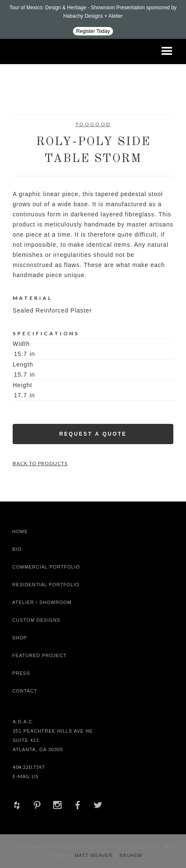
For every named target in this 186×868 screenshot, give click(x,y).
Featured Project (39, 655)
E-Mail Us (26, 776)
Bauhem (130, 855)
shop (20, 638)
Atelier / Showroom (42, 602)
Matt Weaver (94, 855)
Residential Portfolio (46, 585)
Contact (25, 691)
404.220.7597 (29, 767)
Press (21, 673)
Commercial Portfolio (46, 567)
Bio (17, 549)
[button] (167, 51)
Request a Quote (93, 434)
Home (20, 531)
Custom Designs (36, 620)
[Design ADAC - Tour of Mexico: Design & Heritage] (93, 19)
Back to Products (40, 463)
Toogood (93, 124)
